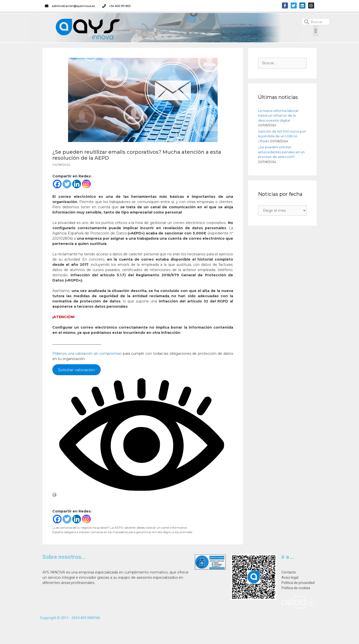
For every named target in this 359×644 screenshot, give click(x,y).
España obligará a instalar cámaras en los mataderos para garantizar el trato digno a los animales (122, 532)
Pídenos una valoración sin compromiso (87, 354)
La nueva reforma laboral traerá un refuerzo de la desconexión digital (278, 115)
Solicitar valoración (77, 370)
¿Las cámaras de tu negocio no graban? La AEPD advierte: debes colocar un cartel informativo (120, 528)
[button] (315, 31)
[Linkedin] (77, 184)
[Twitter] (67, 184)
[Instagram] (86, 184)
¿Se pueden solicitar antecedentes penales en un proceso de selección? (281, 152)
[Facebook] (57, 184)
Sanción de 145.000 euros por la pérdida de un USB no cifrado (282, 136)
